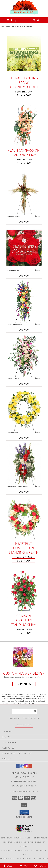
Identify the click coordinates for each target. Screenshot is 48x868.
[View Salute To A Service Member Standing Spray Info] (24, 464)
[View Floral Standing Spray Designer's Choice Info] (24, 53)
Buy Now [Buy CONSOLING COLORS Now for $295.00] (24, 330)
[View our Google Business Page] (22, 767)
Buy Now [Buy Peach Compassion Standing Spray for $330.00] (24, 163)
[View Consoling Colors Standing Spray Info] (24, 302)
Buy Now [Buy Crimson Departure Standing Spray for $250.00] (24, 633)
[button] (24, 813)
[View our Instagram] (26, 767)
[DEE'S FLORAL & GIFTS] (24, 14)
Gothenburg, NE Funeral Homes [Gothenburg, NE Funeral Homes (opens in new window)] (15, 838)
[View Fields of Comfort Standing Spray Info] (24, 194)
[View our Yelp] (30, 767)
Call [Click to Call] (8, 866)
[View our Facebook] (18, 767)
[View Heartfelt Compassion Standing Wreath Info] (24, 519)
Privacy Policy (7, 858)
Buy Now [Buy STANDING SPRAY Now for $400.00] (24, 276)
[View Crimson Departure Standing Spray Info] (24, 591)
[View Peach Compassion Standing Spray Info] (24, 126)
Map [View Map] (24, 866)
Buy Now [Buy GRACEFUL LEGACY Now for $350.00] (24, 384)
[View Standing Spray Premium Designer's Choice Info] (24, 248)
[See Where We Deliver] (24, 725)
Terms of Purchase (25, 858)
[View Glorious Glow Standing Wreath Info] (24, 410)
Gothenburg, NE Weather (13, 850)
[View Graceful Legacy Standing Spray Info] (24, 356)
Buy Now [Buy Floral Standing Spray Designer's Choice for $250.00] (24, 95)
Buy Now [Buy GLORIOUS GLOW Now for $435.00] (24, 438)
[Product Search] (24, 711)
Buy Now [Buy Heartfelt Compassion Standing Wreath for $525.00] (24, 561)
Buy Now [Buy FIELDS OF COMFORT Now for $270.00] (24, 222)
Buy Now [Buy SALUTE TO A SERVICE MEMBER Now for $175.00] (24, 492)
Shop (12, 20)
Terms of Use (42, 858)
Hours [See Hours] (40, 866)
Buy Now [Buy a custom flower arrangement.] (24, 684)
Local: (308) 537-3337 (24, 786)
